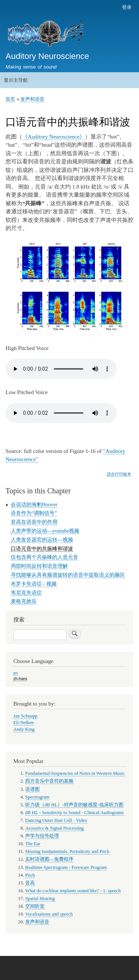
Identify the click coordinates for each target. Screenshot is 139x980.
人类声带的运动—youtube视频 (45, 531)
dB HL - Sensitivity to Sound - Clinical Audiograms (75, 813)
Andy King (24, 729)
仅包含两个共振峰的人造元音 (44, 557)
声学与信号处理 (42, 836)
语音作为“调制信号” (34, 513)
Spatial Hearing (40, 899)
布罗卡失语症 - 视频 (34, 584)
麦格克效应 (24, 601)
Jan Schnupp (25, 716)
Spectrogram (37, 797)
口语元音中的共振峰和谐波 (42, 549)
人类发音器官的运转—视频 (42, 540)
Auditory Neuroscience (47, 56)
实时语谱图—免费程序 (49, 859)
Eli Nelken (24, 723)
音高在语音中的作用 (34, 522)
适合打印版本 (119, 474)
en (16, 673)
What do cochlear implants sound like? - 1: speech (73, 891)
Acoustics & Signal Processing (54, 828)
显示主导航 (16, 80)
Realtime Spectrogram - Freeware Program (66, 867)
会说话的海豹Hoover (34, 505)
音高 (30, 883)
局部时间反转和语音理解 (39, 566)
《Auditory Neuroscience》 (54, 137)
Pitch (30, 875)
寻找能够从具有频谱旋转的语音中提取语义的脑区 (68, 575)
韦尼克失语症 (26, 593)
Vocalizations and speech (49, 914)
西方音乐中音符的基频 (49, 781)
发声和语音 (32, 99)
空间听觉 (35, 906)
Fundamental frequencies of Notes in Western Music (75, 773)
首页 (10, 99)
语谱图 (32, 789)
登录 (127, 7)
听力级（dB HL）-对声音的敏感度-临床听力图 (74, 805)
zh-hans (20, 679)
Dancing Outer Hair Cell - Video (56, 820)
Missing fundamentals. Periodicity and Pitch (67, 851)
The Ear (33, 844)
